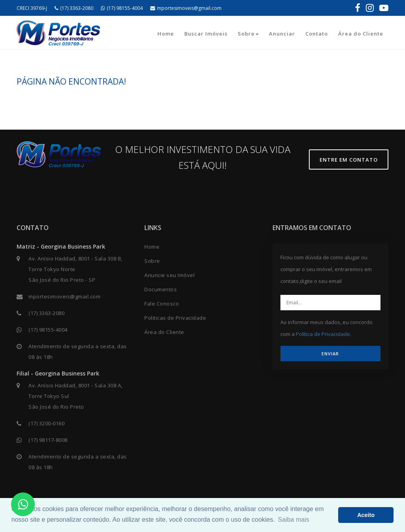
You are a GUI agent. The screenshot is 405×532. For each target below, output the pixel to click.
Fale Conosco (162, 304)
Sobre (248, 34)
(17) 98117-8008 (48, 440)
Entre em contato (349, 160)
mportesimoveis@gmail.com (186, 8)
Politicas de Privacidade (175, 318)
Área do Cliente (361, 34)
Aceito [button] (366, 515)
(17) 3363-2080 (74, 8)
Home (166, 34)
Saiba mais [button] (294, 520)
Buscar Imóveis (206, 34)
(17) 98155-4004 (122, 8)
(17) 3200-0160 (46, 423)
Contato (317, 34)
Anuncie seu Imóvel (169, 275)
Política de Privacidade (323, 334)
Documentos (161, 289)
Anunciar (282, 34)
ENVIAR (330, 354)
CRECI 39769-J (32, 8)
